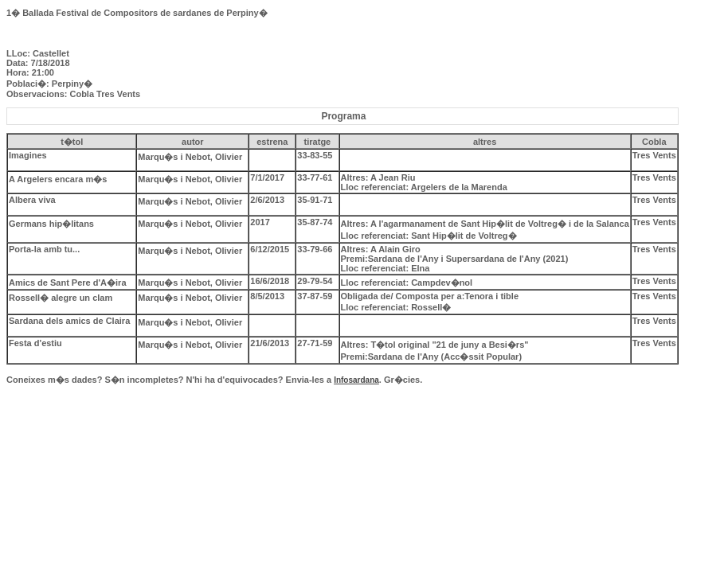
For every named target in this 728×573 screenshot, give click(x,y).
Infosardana (356, 380)
